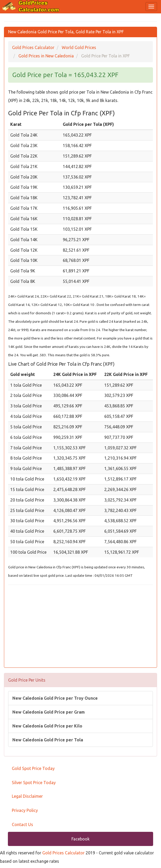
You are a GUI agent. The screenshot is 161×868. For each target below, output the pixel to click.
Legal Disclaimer (27, 796)
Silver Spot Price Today (34, 783)
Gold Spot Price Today (33, 768)
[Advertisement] (80, 627)
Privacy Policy (25, 810)
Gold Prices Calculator (63, 853)
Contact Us (22, 824)
